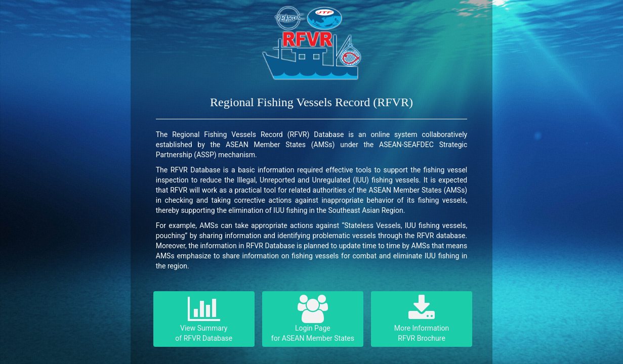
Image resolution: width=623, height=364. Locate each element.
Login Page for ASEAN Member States (313, 318)
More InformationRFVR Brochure (422, 318)
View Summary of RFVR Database (204, 318)
